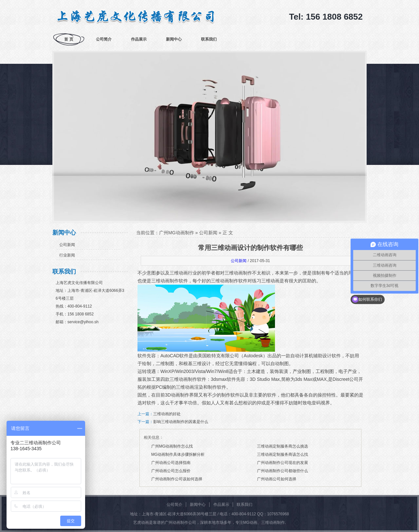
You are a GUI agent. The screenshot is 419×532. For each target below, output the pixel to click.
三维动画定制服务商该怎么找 (282, 454)
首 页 (69, 39)
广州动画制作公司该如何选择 (177, 479)
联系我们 (209, 39)
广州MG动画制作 (177, 233)
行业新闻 (67, 255)
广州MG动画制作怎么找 (172, 446)
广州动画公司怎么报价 (171, 471)
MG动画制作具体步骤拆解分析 (178, 454)
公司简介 (104, 39)
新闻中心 (174, 39)
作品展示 (139, 39)
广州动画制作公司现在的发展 (282, 463)
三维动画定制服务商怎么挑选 (282, 446)
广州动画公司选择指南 (171, 463)
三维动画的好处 (167, 414)
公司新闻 (67, 245)
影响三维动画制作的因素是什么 (181, 422)
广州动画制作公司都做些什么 (282, 471)
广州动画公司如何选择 (277, 479)
